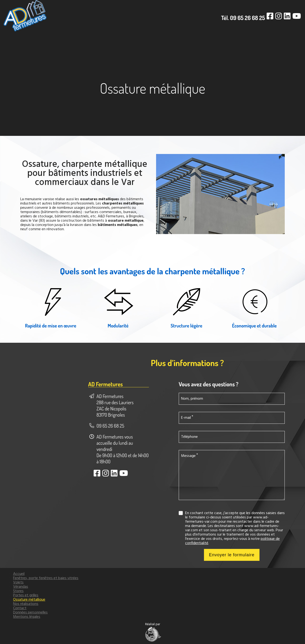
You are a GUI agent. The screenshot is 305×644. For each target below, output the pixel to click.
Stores (18, 591)
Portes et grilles (26, 595)
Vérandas (21, 587)
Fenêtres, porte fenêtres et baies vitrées (46, 578)
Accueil (19, 574)
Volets (18, 583)
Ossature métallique (29, 600)
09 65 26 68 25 (110, 426)
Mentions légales (27, 617)
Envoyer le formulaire (232, 555)
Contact (20, 608)
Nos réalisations (26, 604)
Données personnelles (30, 613)
